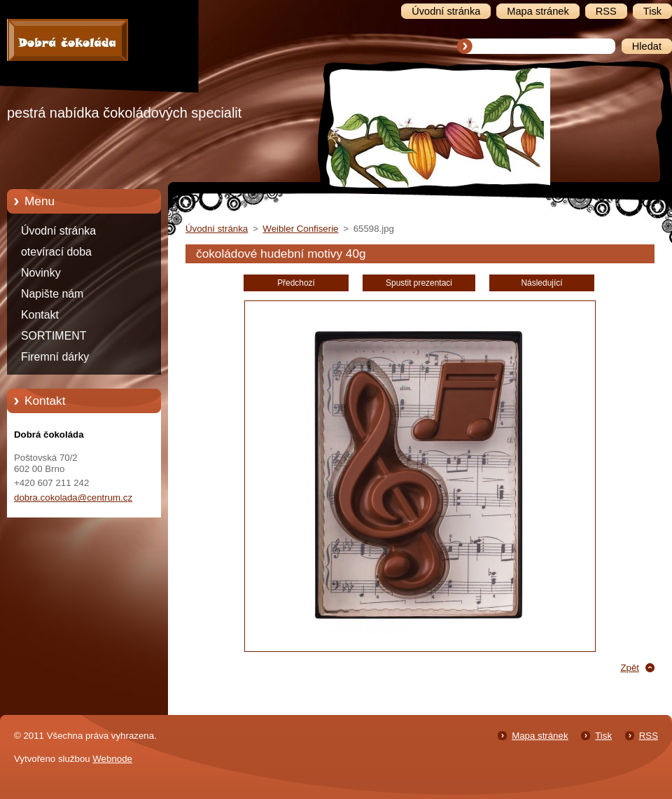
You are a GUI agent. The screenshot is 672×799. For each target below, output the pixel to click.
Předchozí (296, 283)
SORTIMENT (54, 336)
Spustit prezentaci (419, 283)
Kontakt (40, 315)
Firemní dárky (55, 357)
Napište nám (52, 294)
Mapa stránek (540, 736)
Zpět (630, 668)
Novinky (41, 273)
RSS (649, 736)
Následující (541, 283)
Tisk (603, 736)
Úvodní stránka (58, 231)
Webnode (112, 759)
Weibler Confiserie (300, 229)
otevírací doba (56, 252)
